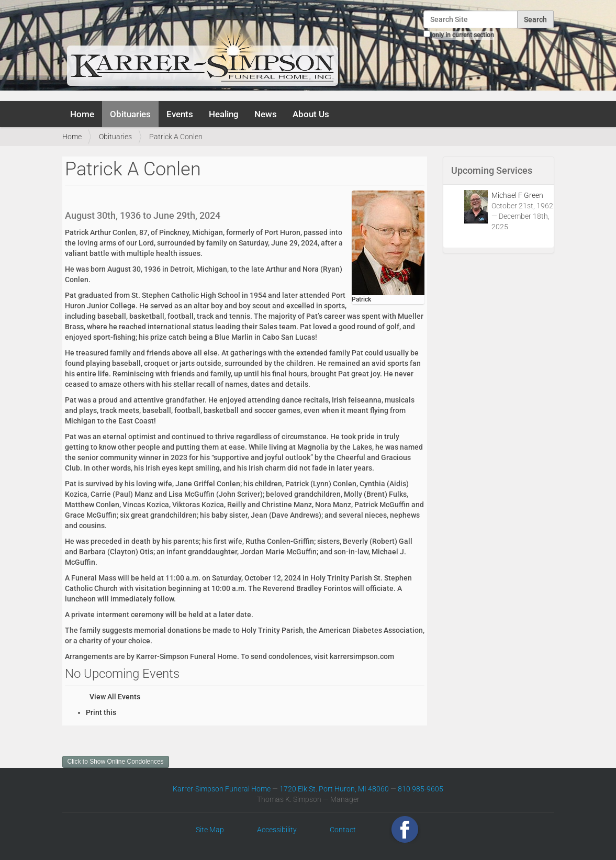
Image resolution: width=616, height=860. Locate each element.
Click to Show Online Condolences (116, 762)
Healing (224, 114)
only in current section (463, 35)
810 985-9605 (421, 789)
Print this (101, 712)
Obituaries (130, 114)
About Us (311, 114)
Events (180, 114)
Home (82, 114)
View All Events (115, 697)
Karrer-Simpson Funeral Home (222, 789)
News (266, 114)
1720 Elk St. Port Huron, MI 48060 (334, 789)
